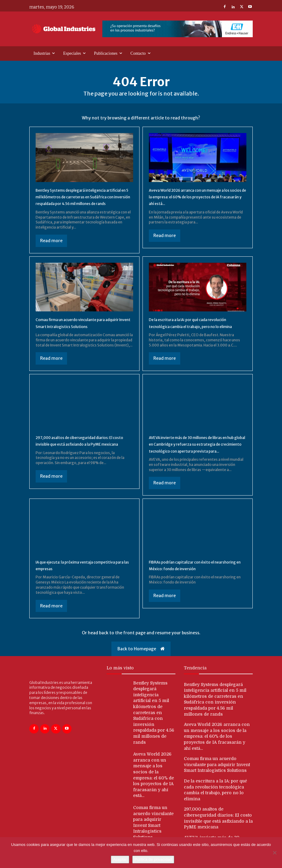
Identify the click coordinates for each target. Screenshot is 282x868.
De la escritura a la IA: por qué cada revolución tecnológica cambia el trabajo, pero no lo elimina (195, 333)
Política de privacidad (153, 859)
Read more (51, 247)
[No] (274, 853)
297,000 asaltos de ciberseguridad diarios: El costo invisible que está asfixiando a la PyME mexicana (76, 458)
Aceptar (120, 859)
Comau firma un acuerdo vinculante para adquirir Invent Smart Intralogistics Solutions (81, 333)
